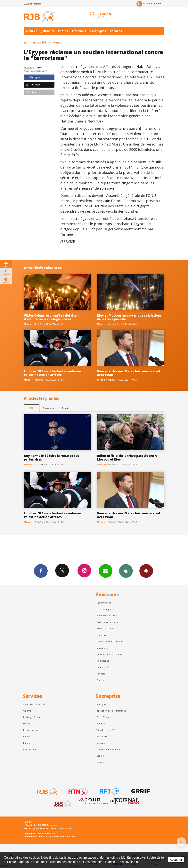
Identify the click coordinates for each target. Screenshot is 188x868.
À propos (101, 704)
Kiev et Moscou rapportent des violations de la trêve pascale (129, 317)
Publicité (101, 724)
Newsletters (106, 571)
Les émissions (104, 603)
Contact (100, 756)
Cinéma (27, 711)
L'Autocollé (102, 667)
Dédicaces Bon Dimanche (110, 641)
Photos (63, 31)
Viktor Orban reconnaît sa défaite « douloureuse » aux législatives (52, 317)
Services (116, 31)
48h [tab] (32, 408)
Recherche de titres (107, 615)
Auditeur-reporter (149, 4)
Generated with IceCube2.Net (61, 837)
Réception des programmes (111, 711)
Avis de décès (30, 749)
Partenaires (102, 736)
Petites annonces (32, 730)
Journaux (48, 31)
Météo (27, 724)
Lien (31, 92)
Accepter (176, 860)
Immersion (102, 635)
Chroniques (98, 31)
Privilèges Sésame (33, 717)
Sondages (101, 674)
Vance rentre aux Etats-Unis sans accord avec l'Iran (129, 373)
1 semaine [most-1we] (49, 408)
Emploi (27, 743)
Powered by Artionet (34, 837)
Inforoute (28, 736)
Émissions (79, 31)
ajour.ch (32, 31)
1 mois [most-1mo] (65, 408)
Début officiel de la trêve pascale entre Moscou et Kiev (127, 458)
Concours (101, 680)
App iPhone (126, 571)
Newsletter (102, 762)
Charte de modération (108, 749)
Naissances (102, 648)
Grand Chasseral (105, 628)
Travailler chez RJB (106, 730)
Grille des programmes (109, 622)
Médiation (102, 743)
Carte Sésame (104, 717)
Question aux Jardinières (109, 654)
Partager (33, 77)
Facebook (41, 571)
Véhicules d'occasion (34, 704)
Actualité (40, 42)
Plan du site (65, 828)
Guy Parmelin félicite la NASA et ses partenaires (52, 458)
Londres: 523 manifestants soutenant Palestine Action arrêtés (53, 373)
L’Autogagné (103, 661)
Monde (57, 42)
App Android (146, 571)
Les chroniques (104, 609)
